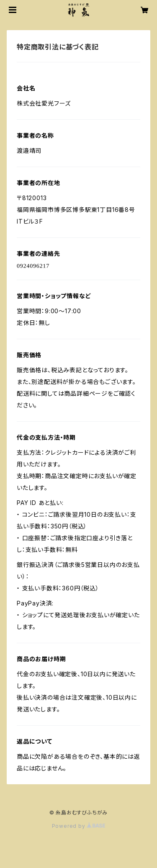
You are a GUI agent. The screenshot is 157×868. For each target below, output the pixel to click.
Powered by (79, 826)
